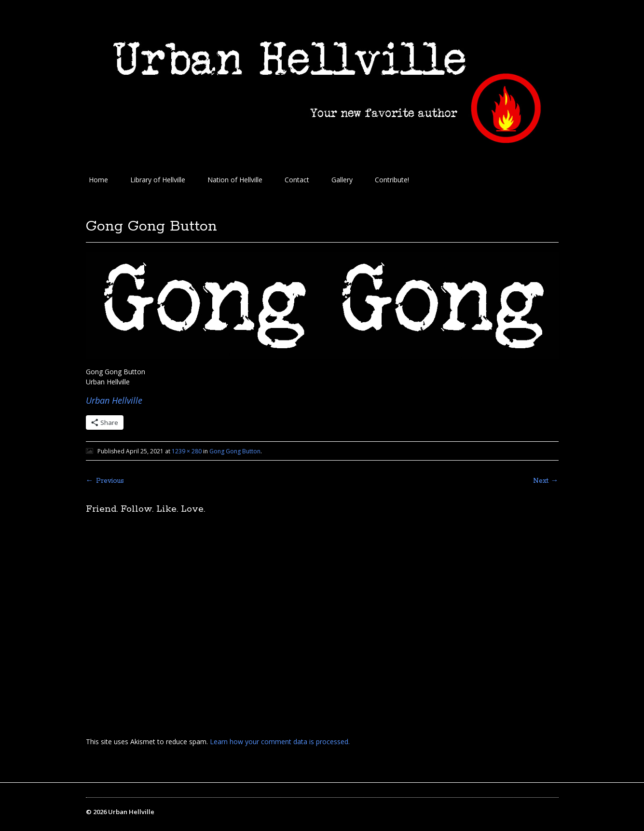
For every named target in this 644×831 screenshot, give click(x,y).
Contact (297, 180)
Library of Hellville (158, 180)
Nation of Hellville (235, 180)
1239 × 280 (187, 451)
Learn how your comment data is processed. (280, 742)
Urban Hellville (114, 400)
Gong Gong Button (235, 451)
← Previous (105, 481)
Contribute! (392, 180)
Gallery (342, 180)
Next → (546, 481)
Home (98, 180)
